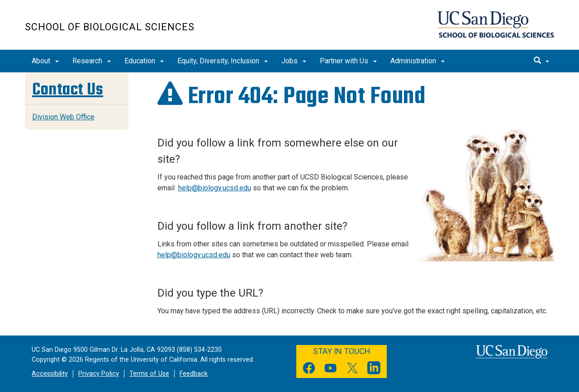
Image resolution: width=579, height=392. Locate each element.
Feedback (194, 374)
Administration (418, 61)
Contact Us (68, 89)
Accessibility (50, 374)
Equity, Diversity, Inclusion (223, 61)
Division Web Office (63, 117)
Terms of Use (149, 374)
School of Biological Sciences (110, 27)
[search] (541, 61)
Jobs (294, 61)
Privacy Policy (99, 374)
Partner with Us (348, 61)
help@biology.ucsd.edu (215, 188)
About (45, 61)
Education (144, 61)
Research (92, 61)
